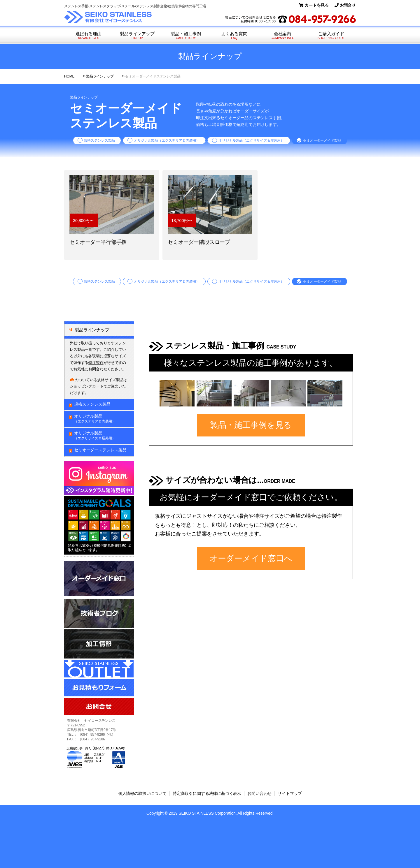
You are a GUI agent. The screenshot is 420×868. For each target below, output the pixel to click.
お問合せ (345, 5)
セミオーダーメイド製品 (322, 140)
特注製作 (96, 363)
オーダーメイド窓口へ (251, 558)
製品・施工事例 (186, 36)
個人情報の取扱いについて (142, 793)
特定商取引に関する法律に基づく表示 (207, 793)
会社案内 (282, 36)
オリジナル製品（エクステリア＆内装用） (167, 140)
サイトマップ (290, 793)
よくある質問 (234, 36)
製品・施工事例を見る (251, 425)
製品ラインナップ (100, 76)
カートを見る (314, 5)
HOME (69, 76)
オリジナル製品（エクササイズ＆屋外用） (251, 140)
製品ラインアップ (137, 36)
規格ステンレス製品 (100, 140)
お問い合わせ (259, 793)
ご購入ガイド (331, 36)
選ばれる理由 (89, 36)
